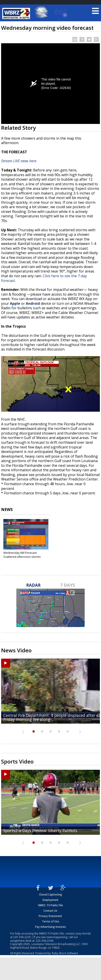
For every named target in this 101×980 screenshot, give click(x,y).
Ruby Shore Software (65, 953)
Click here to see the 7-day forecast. (44, 278)
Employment (50, 900)
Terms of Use (50, 921)
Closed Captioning (50, 895)
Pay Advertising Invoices (50, 927)
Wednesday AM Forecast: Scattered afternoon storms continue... (22, 557)
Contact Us (50, 911)
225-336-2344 (45, 941)
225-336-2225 (22, 937)
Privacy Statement (50, 916)
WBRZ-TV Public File (50, 905)
